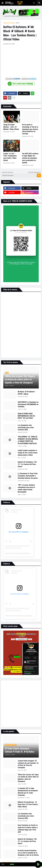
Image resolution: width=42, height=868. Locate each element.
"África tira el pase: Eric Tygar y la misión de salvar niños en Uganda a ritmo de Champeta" (20, 379)
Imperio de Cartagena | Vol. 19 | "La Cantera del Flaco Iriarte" (27, 464)
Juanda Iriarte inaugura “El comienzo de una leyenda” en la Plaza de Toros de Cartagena (28, 764)
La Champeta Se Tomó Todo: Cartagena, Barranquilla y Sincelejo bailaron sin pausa (28, 476)
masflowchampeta (28, 553)
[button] (3, 3)
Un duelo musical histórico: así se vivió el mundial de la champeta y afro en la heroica (28, 853)
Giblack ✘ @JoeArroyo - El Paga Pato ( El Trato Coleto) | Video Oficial (28, 804)
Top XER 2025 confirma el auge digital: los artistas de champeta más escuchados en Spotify (30, 158)
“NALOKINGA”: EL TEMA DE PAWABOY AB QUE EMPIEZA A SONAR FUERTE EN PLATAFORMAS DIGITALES (28, 440)
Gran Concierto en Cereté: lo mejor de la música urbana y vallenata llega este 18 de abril (28, 829)
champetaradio (26, 616)
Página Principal (9, 23)
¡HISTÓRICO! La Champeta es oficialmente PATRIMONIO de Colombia (28, 404)
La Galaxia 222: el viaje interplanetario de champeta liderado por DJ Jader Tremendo (28, 792)
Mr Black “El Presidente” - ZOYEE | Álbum (27, 393)
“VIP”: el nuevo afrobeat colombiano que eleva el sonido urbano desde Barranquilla (26, 488)
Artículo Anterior (8, 172)
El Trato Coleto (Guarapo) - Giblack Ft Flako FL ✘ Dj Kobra (20, 750)
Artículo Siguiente (34, 172)
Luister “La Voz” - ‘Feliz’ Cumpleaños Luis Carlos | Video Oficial (10, 157)
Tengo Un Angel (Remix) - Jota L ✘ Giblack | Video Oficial (11, 127)
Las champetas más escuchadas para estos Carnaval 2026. (26, 427)
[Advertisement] (21, 704)
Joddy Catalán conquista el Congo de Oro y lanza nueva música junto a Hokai (28, 453)
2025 (18, 23)
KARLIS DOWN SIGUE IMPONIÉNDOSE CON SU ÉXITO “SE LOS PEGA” (26, 416)
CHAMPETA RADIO (12, 616)
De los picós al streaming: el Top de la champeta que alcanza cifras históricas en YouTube (30, 129)
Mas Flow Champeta (12, 553)
